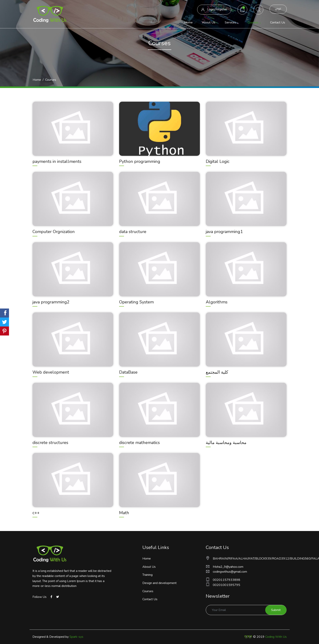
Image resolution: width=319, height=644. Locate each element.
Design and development (159, 583)
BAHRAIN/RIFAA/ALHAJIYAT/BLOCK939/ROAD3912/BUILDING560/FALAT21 (246, 558)
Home (189, 22)
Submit (276, 610)
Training (147, 575)
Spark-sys (76, 637)
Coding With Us (276, 637)
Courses (148, 591)
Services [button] (230, 22)
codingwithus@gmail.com (226, 572)
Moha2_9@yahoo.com (225, 567)
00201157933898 (223, 580)
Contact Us (278, 22)
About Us (209, 22)
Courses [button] (253, 22)
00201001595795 (223, 585)
